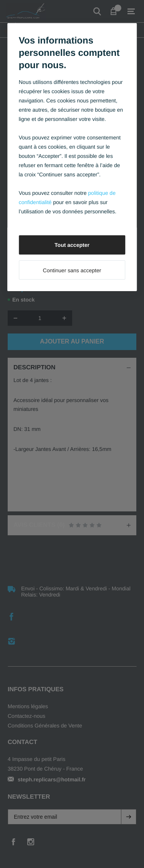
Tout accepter (72, 245)
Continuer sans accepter (72, 270)
